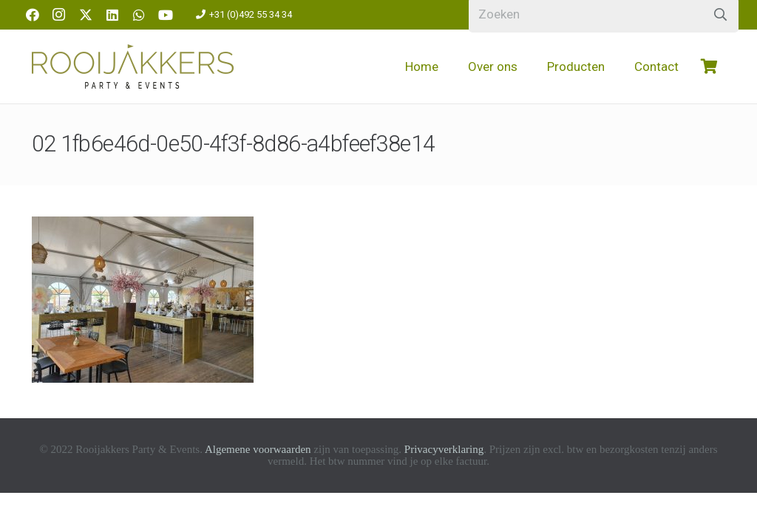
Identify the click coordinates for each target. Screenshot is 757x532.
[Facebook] (33, 15)
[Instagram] (59, 15)
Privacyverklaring (444, 449)
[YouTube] (166, 15)
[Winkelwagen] (710, 66)
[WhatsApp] (139, 15)
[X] (86, 15)
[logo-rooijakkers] (133, 66)
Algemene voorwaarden (258, 449)
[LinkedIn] (112, 15)
